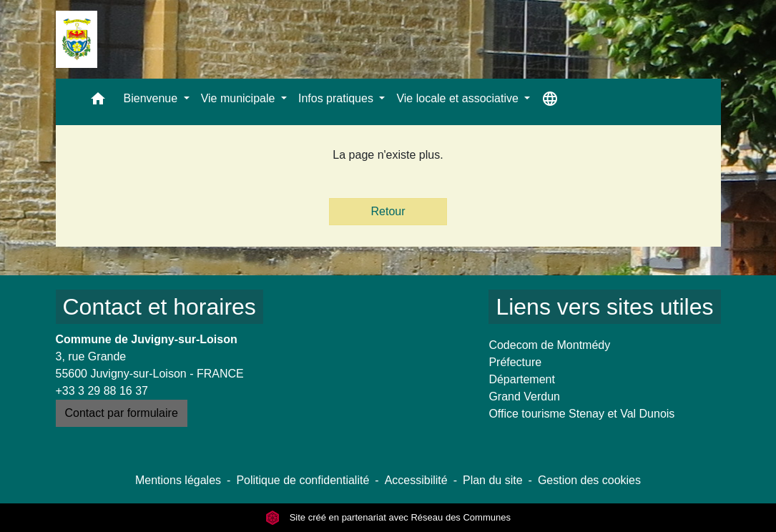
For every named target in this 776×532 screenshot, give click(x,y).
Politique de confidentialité (303, 480)
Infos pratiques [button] (337, 98)
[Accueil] (77, 39)
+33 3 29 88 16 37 (102, 391)
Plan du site (493, 480)
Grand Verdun (524, 396)
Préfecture (515, 362)
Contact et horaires (159, 307)
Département (522, 379)
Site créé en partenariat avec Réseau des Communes (388, 517)
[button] (98, 102)
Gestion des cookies (589, 480)
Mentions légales (178, 480)
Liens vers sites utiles (604, 307)
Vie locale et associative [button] (459, 98)
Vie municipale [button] (240, 98)
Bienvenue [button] (152, 98)
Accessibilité (416, 480)
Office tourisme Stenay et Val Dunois (581, 414)
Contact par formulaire (122, 413)
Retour (388, 211)
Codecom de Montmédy (549, 345)
